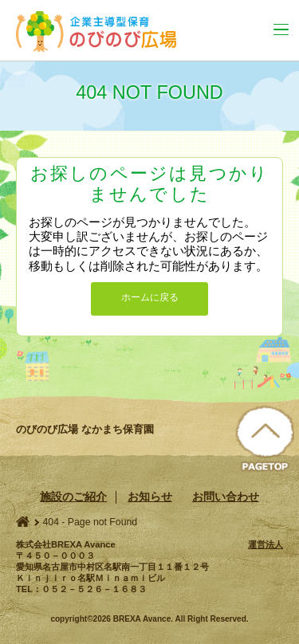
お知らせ (150, 497)
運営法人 (266, 544)
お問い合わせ (226, 497)
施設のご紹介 (73, 497)
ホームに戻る (150, 297)
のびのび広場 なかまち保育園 (105, 31)
